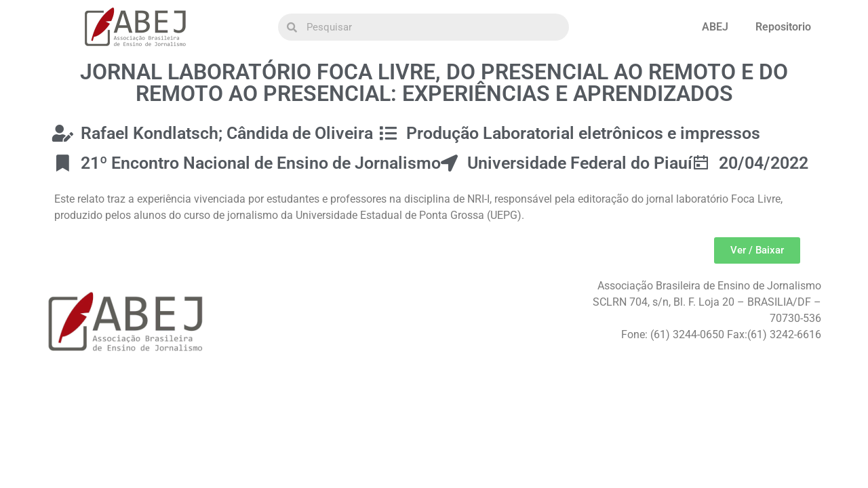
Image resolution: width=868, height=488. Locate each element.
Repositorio (783, 27)
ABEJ (715, 27)
